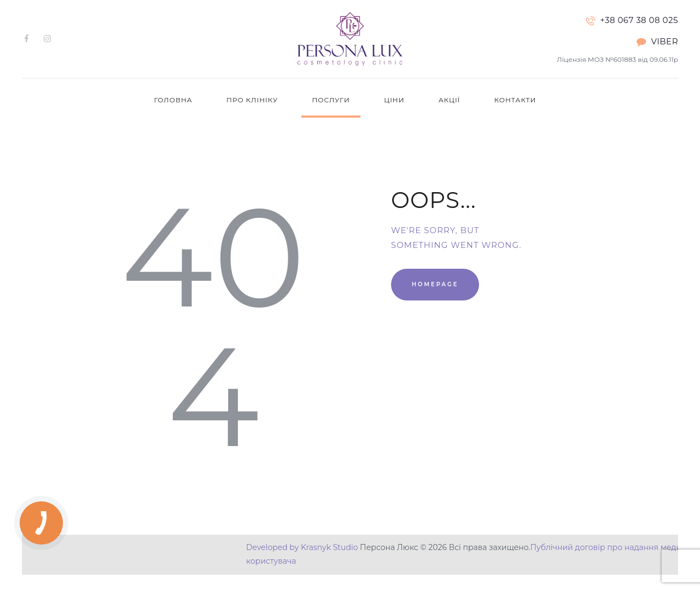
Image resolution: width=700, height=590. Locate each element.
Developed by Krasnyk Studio (302, 547)
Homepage (435, 284)
